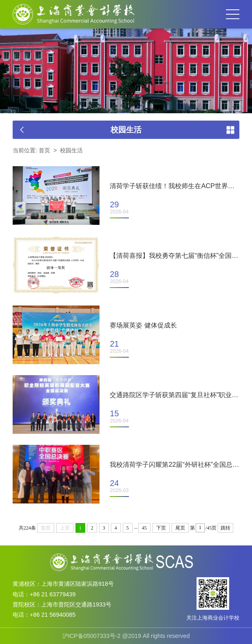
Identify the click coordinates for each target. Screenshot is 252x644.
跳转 (225, 528)
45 (144, 528)
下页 (161, 528)
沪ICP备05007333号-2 (92, 636)
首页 (44, 150)
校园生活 (71, 150)
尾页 (180, 528)
